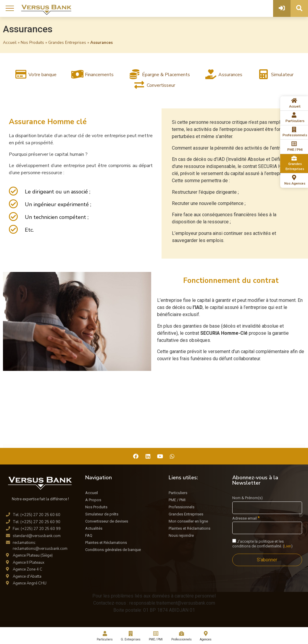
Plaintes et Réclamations (106, 543)
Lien (288, 546)
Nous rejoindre (181, 535)
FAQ (89, 535)
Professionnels (182, 507)
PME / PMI (177, 500)
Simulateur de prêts (102, 514)
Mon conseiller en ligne (188, 521)
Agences (206, 636)
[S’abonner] (267, 560)
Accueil (10, 43)
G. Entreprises (131, 636)
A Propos (93, 500)
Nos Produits (32, 43)
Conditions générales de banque (113, 550)
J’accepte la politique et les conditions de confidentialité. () (262, 544)
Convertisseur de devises (107, 521)
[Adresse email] (267, 528)
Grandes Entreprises (67, 43)
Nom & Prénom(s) (247, 498)
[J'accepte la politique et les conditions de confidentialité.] (234, 541)
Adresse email (246, 518)
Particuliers (178, 493)
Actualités (94, 528)
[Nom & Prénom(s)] (267, 508)
